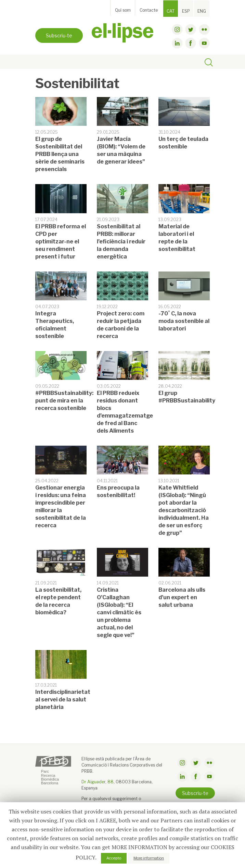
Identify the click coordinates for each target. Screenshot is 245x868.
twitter (191, 29)
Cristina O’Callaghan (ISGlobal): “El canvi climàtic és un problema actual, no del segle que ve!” (119, 612)
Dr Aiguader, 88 (98, 782)
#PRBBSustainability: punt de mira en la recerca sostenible (64, 401)
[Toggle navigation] (43, 62)
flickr (204, 29)
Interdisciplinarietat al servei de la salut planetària (63, 700)
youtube (204, 43)
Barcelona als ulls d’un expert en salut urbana (182, 597)
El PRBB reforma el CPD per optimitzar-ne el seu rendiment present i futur (61, 242)
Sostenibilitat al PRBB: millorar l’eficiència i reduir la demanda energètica (121, 242)
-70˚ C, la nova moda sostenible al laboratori (184, 321)
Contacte (149, 10)
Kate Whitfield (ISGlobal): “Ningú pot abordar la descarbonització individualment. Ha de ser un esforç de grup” (184, 510)
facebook (191, 43)
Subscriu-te (59, 35)
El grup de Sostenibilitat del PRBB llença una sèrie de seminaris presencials (60, 154)
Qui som (123, 10)
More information (149, 858)
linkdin (177, 43)
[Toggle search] (209, 63)
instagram (177, 29)
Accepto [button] (114, 858)
